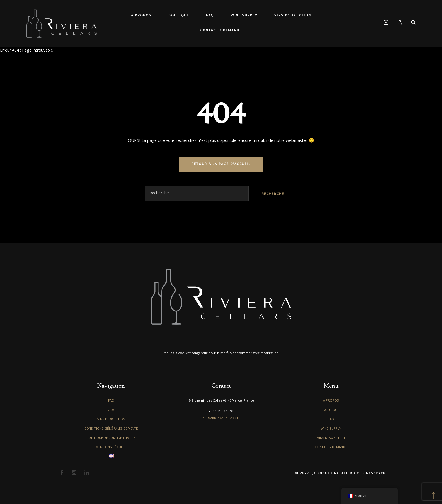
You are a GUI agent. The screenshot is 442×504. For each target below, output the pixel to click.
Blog (111, 410)
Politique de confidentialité (111, 438)
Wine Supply (244, 16)
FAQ (210, 16)
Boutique (179, 16)
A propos (141, 16)
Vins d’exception (293, 16)
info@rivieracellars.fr (221, 418)
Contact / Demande (221, 31)
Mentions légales (111, 447)
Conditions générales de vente (111, 429)
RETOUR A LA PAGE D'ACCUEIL (221, 164)
